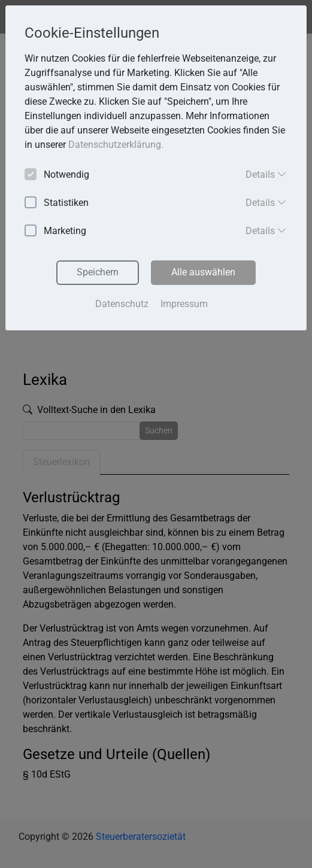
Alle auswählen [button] (203, 272)
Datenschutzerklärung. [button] (116, 145)
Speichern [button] (98, 272)
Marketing (55, 231)
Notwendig (57, 175)
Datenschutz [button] (122, 304)
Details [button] (266, 174)
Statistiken (57, 203)
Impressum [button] (184, 304)
